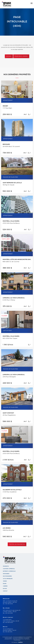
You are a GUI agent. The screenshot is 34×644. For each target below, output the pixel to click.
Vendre (5, 581)
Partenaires (6, 574)
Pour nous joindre (21, 56)
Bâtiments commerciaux (9, 571)
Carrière (5, 586)
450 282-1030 (9, 632)
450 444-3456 (9, 613)
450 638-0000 (9, 623)
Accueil (9, 56)
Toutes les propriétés (17, 544)
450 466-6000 (9, 604)
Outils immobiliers (8, 579)
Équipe (5, 584)
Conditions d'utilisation (18, 639)
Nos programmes (7, 576)
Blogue (5, 589)
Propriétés (6, 566)
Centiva (20, 642)
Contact (5, 591)
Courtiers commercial (9, 569)
